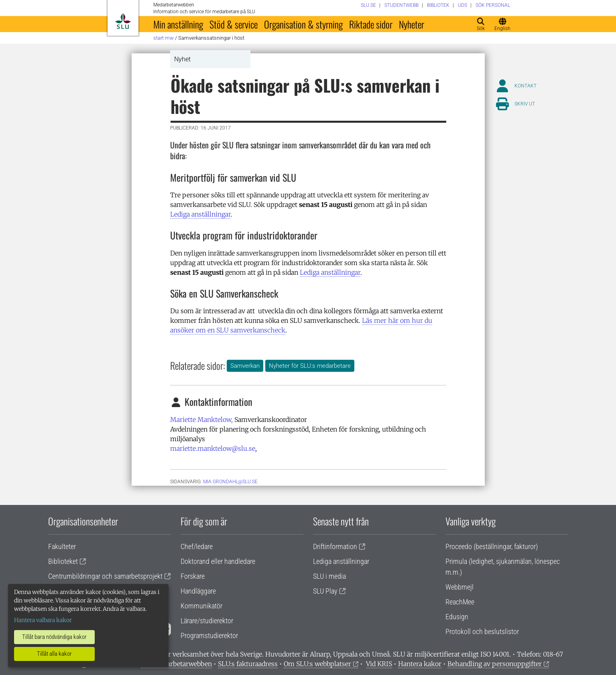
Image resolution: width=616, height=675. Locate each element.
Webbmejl (459, 587)
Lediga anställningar (200, 214)
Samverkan (245, 366)
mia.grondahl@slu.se (230, 482)
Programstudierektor (209, 635)
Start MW (164, 38)
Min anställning (178, 24)
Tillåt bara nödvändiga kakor (54, 637)
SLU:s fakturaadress (248, 664)
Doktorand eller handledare (218, 561)
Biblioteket (63, 561)
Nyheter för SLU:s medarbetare (310, 366)
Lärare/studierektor (207, 621)
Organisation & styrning (303, 24)
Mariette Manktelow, (201, 420)
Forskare (193, 576)
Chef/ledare (197, 546)
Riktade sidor (371, 24)
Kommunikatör (201, 606)
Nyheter (412, 24)
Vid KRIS (379, 664)
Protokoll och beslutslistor (482, 631)
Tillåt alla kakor (54, 654)
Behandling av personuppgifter (495, 664)
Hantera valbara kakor (43, 620)
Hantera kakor (420, 664)
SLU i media (329, 576)
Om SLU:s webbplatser (317, 664)
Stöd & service (234, 24)
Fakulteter (62, 546)
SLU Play (325, 591)
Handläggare (198, 591)
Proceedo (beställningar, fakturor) (492, 546)
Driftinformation (335, 546)
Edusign (457, 617)
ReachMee (460, 602)
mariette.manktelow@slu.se (213, 448)
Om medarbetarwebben (177, 664)
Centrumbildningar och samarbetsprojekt (105, 576)
